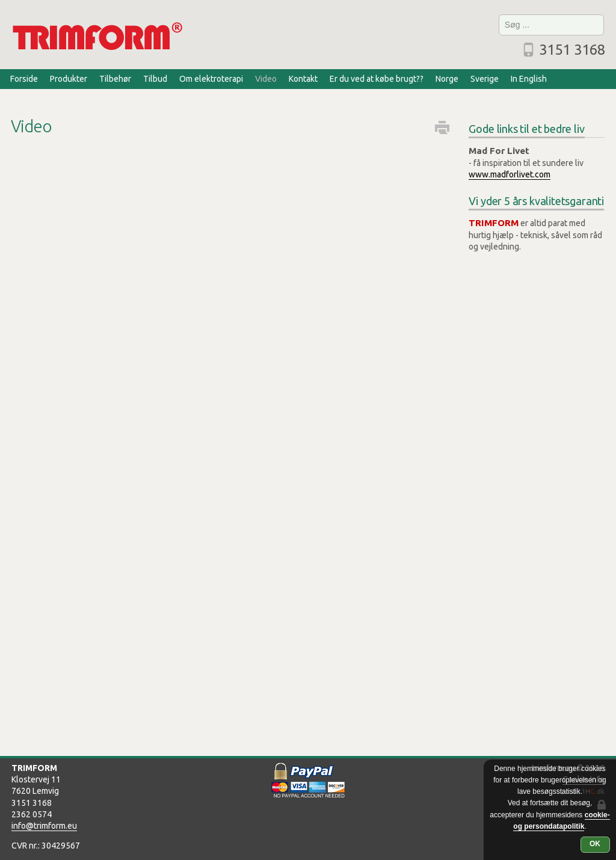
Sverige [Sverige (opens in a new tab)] (485, 79)
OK (595, 844)
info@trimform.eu (44, 826)
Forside (24, 79)
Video (266, 79)
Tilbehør (115, 79)
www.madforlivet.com (510, 174)
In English (529, 79)
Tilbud (155, 79)
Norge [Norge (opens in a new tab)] (447, 79)
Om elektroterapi (211, 79)
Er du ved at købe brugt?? (377, 79)
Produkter (69, 79)
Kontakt (303, 79)
